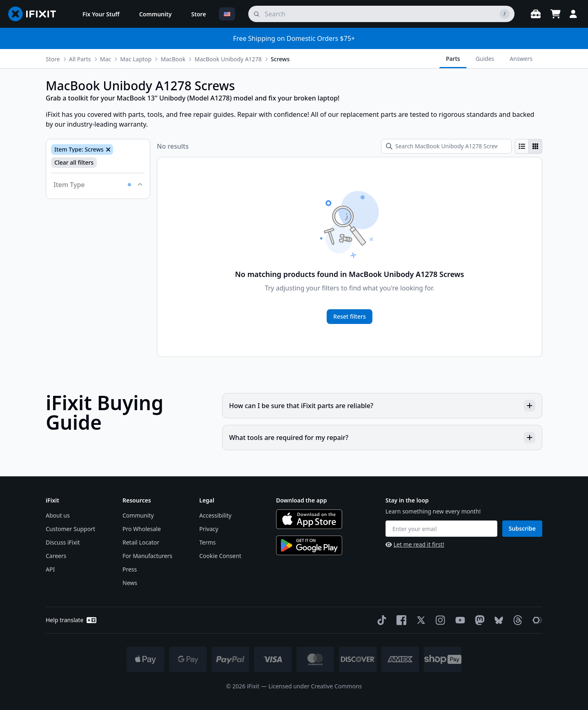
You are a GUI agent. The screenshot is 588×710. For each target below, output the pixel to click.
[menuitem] (101, 14)
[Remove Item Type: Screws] (107, 150)
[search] (381, 14)
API (50, 569)
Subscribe (522, 528)
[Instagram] (439, 620)
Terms (207, 542)
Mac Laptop (136, 59)
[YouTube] (459, 620)
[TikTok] (380, 620)
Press (130, 569)
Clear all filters (74, 162)
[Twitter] (419, 620)
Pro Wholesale (142, 529)
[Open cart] (555, 14)
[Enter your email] (441, 529)
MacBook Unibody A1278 (228, 59)
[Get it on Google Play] (309, 545)
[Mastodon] (478, 620)
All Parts (80, 59)
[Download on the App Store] (309, 519)
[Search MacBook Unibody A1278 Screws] (446, 146)
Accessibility (215, 515)
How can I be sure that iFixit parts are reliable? (382, 406)
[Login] (573, 14)
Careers (56, 556)
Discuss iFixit (63, 542)
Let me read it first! (415, 544)
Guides (485, 59)
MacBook (173, 59)
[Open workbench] (536, 14)
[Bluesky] (497, 620)
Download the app (302, 500)
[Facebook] (400, 620)
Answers (521, 59)
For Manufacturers (147, 556)
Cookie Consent (220, 556)
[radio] (522, 146)
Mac (106, 59)
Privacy (209, 529)
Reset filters (349, 316)
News (130, 583)
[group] (529, 146)
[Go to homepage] (36, 14)
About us (58, 515)
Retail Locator (141, 542)
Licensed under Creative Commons (315, 686)
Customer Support (70, 529)
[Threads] (516, 620)
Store (53, 59)
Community (138, 515)
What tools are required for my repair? (382, 438)
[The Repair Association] (536, 620)
